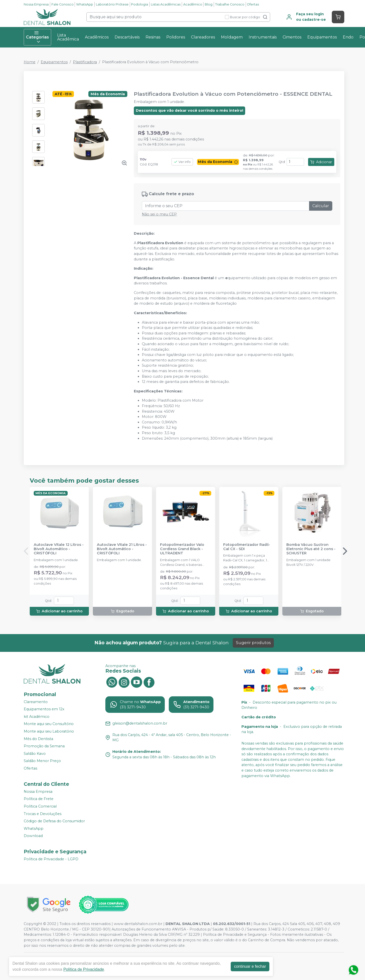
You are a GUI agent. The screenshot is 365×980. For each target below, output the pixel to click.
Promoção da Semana (44, 746)
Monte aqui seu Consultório (49, 724)
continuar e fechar (250, 966)
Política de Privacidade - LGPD (51, 859)
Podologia (140, 4)
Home (30, 62)
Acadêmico (193, 4)
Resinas (153, 37)
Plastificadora (85, 62)
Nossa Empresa (36, 4)
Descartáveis (127, 37)
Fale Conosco (63, 4)
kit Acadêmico (37, 717)
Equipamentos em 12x (44, 709)
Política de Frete (39, 799)
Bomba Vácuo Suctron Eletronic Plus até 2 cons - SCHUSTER (311, 549)
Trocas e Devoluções (43, 814)
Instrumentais (263, 37)
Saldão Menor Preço (42, 761)
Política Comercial (40, 806)
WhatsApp (85, 4)
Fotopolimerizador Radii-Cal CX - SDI (247, 547)
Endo (348, 37)
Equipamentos (322, 37)
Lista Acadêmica (68, 37)
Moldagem (232, 37)
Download (33, 836)
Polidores (176, 37)
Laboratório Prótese (112, 4)
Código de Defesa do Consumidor (54, 821)
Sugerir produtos (253, 643)
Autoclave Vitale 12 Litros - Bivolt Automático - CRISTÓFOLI (59, 549)
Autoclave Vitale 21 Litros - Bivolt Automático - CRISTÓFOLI (122, 549)
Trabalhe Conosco (230, 4)
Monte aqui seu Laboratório (49, 731)
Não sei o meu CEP (159, 214)
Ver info (182, 162)
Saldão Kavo (35, 754)
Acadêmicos (97, 37)
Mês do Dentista (38, 739)
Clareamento (36, 702)
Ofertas (253, 4)
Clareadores (203, 37)
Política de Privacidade (84, 969)
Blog (209, 4)
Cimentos (292, 37)
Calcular (321, 206)
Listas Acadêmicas (166, 4)
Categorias (37, 37)
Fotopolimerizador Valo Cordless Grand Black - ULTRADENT (182, 549)
